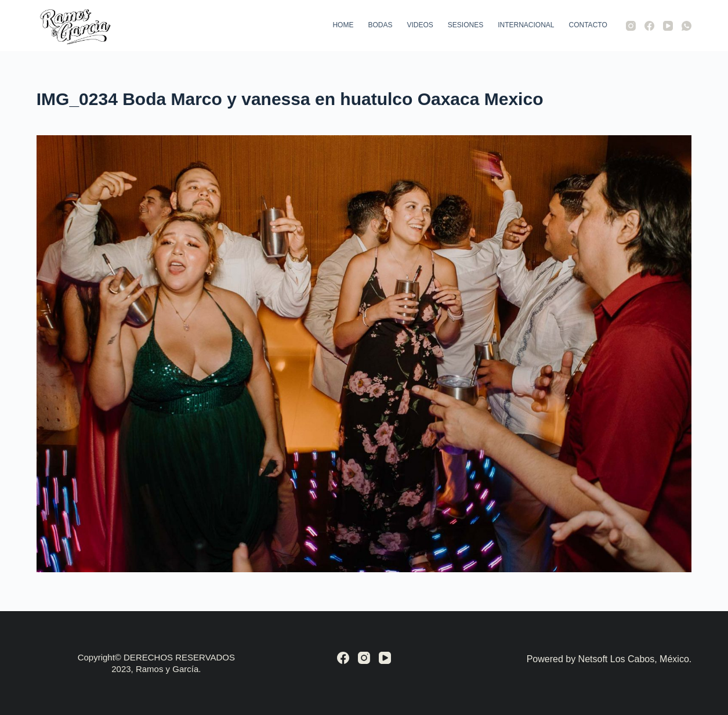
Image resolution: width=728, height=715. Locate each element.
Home (343, 25)
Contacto (588, 25)
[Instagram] (631, 26)
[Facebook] (649, 26)
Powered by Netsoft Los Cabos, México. (609, 659)
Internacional (526, 25)
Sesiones (466, 25)
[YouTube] (668, 26)
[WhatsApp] (687, 26)
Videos (420, 25)
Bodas (380, 25)
